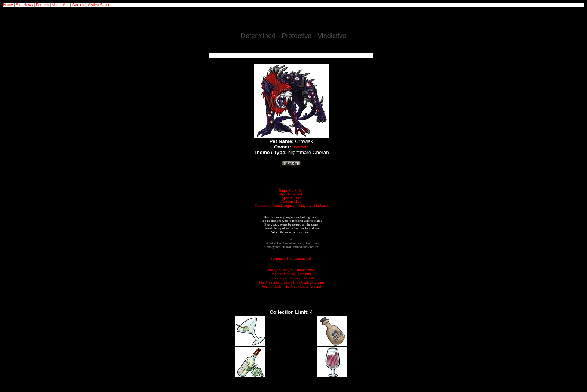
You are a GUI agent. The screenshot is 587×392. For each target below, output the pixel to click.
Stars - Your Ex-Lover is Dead (291, 278)
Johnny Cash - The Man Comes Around (291, 286)
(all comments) (300, 258)
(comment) (280, 258)
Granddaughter (283, 206)
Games (78, 5)
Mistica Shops (99, 5)
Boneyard (300, 147)
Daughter (305, 206)
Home (8, 5)
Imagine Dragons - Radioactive (291, 270)
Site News (25, 5)
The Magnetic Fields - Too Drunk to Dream (291, 282)
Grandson (262, 206)
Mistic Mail (60, 5)
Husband (321, 206)
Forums (42, 5)
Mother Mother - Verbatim (291, 274)
